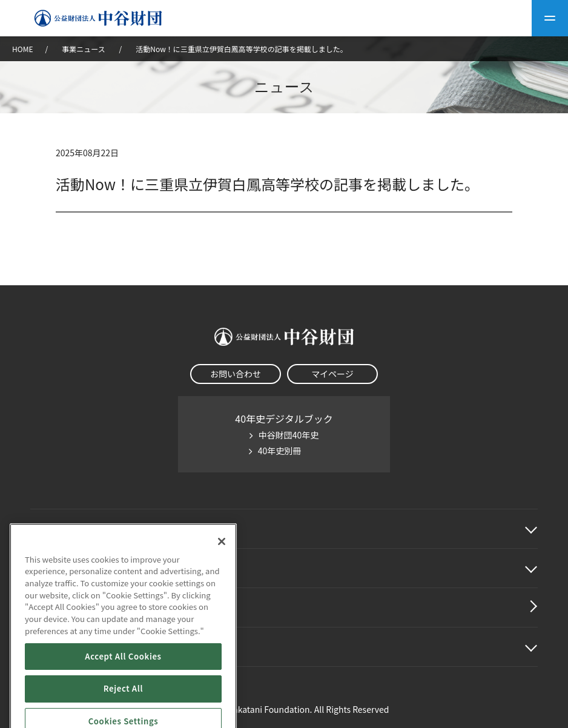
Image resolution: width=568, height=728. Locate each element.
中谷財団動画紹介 (69, 607)
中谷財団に (69, 529)
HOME (22, 49)
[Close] (222, 584)
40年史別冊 (280, 451)
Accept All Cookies (123, 699)
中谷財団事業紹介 (69, 568)
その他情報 (54, 647)
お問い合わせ (236, 374)
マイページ (332, 374)
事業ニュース (84, 49)
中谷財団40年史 (289, 435)
